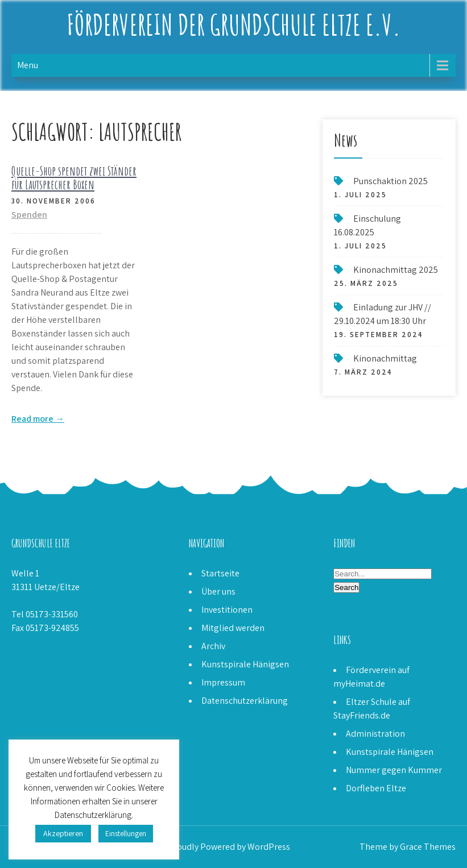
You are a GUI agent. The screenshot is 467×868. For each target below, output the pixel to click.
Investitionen (227, 610)
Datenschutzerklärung (245, 701)
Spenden (29, 215)
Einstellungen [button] (126, 834)
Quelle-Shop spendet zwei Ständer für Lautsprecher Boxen (74, 178)
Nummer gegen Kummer (394, 770)
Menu (28, 65)
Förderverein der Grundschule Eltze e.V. (234, 24)
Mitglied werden (233, 628)
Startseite (220, 573)
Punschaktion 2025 (390, 181)
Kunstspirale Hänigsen (245, 664)
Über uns (218, 591)
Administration (375, 734)
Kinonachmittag (385, 358)
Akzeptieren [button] (63, 833)
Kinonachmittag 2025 (396, 270)
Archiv (213, 646)
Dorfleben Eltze (376, 788)
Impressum (223, 682)
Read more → (38, 419)
